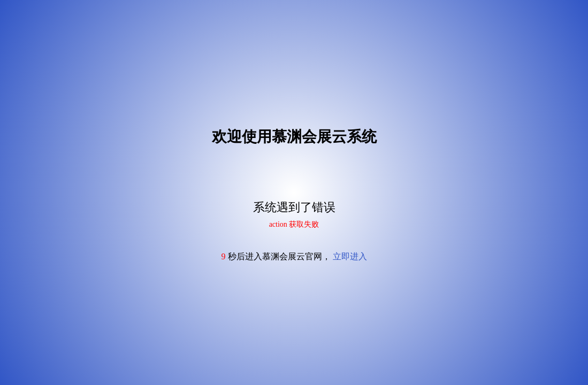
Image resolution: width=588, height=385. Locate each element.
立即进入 (350, 256)
